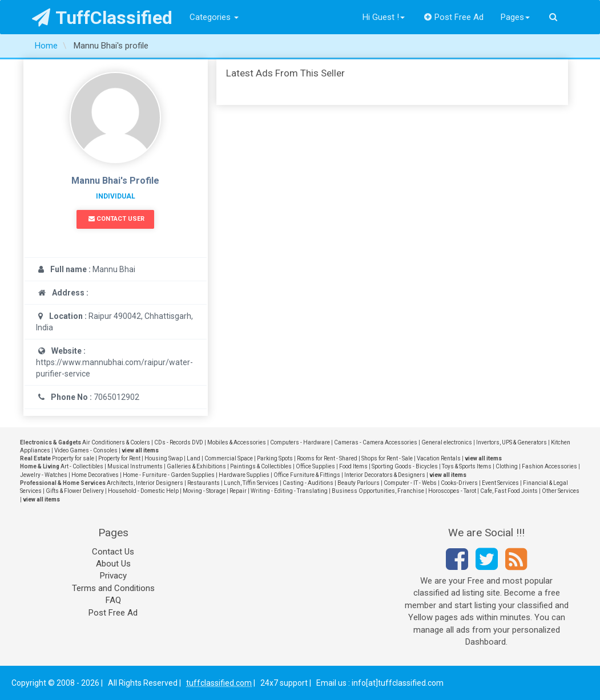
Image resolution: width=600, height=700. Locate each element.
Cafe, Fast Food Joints (509, 491)
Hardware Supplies (244, 475)
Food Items (353, 466)
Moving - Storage (204, 491)
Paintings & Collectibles (261, 466)
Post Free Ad (454, 17)
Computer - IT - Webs (410, 483)
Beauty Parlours (359, 483)
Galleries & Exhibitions (196, 466)
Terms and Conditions (113, 588)
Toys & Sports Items (467, 466)
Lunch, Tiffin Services (251, 483)
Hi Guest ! (384, 17)
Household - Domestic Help (143, 491)
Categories (214, 17)
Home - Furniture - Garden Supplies (169, 475)
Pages (515, 17)
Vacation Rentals (439, 458)
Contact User (116, 219)
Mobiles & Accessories (237, 442)
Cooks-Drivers (459, 483)
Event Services (500, 483)
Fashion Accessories (549, 466)
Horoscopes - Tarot (452, 491)
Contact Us (113, 552)
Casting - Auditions (308, 483)
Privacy (113, 576)
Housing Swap (164, 458)
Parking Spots (275, 458)
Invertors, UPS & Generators (512, 442)
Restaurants (204, 483)
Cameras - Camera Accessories (376, 442)
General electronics (447, 442)
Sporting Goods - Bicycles (405, 466)
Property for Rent (119, 458)
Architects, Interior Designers (145, 483)
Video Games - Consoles (86, 450)
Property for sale (73, 458)
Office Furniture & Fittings (307, 475)
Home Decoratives (95, 475)
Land (194, 458)
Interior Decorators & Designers (385, 475)
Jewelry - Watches (44, 475)
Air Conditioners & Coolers (116, 442)
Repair (238, 491)
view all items (140, 450)
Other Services (561, 491)
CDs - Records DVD (179, 442)
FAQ (113, 600)
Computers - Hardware (300, 442)
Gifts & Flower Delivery (75, 491)
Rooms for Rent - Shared (327, 458)
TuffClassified (102, 18)
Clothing (507, 466)
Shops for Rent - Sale (387, 458)
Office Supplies (315, 466)
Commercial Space (229, 458)
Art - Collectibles (82, 466)
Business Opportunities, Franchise (378, 491)
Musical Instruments (135, 466)
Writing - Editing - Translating (289, 491)
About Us (113, 564)
